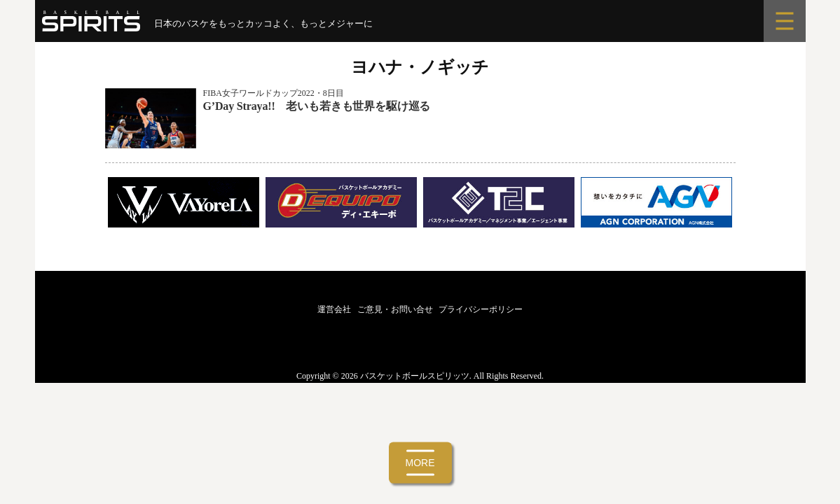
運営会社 (334, 309)
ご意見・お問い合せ (395, 309)
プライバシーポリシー (481, 309)
